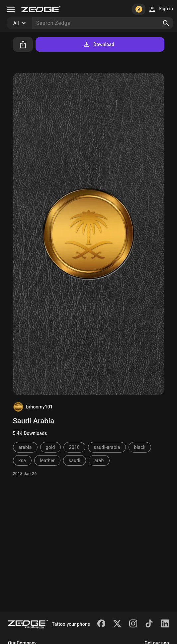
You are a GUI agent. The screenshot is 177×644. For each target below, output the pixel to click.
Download (98, 44)
